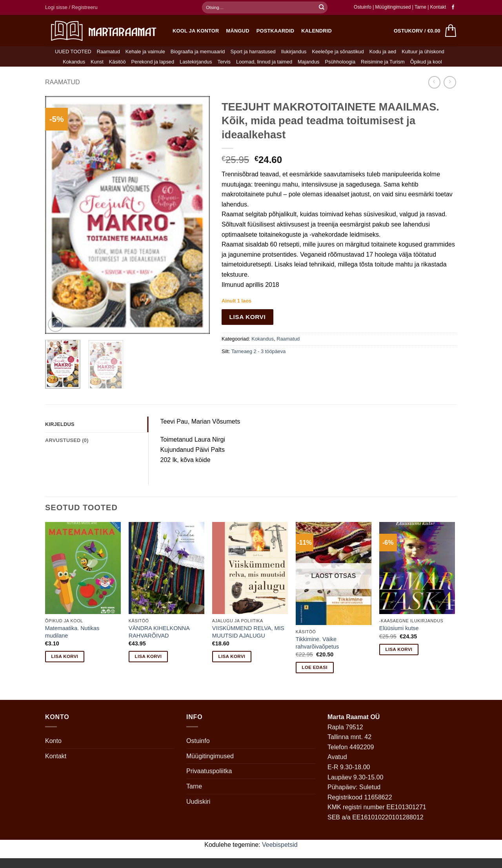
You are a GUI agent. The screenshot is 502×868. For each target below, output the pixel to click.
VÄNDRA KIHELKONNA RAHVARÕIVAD (159, 632)
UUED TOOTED (73, 52)
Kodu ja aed (383, 52)
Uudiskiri (198, 802)
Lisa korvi (248, 317)
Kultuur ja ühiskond (423, 52)
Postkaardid (276, 31)
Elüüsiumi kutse (399, 628)
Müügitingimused (393, 7)
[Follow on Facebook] (453, 7)
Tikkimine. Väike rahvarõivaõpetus (317, 643)
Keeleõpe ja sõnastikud (338, 52)
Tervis (224, 62)
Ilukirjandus (294, 52)
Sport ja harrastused (253, 52)
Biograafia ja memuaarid (198, 52)
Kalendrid (316, 31)
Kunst (97, 62)
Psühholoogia (340, 62)
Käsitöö (117, 62)
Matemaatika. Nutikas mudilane (72, 632)
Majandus (309, 62)
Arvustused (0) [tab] (67, 440)
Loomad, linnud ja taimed (264, 62)
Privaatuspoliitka (209, 771)
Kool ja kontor (196, 31)
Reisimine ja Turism (383, 62)
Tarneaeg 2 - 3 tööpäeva (259, 351)
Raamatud (108, 52)
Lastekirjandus (196, 62)
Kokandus (74, 62)
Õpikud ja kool (426, 62)
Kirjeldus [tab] (60, 424)
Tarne (421, 7)
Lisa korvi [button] (65, 656)
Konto (53, 741)
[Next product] (434, 82)
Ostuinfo (363, 7)
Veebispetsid (280, 845)
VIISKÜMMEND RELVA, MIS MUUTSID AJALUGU (248, 632)
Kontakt (438, 7)
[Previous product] (450, 82)
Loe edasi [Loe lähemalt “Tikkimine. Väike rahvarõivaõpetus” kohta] (315, 667)
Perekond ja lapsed (153, 62)
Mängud (238, 31)
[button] (71, 7)
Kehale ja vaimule (145, 52)
